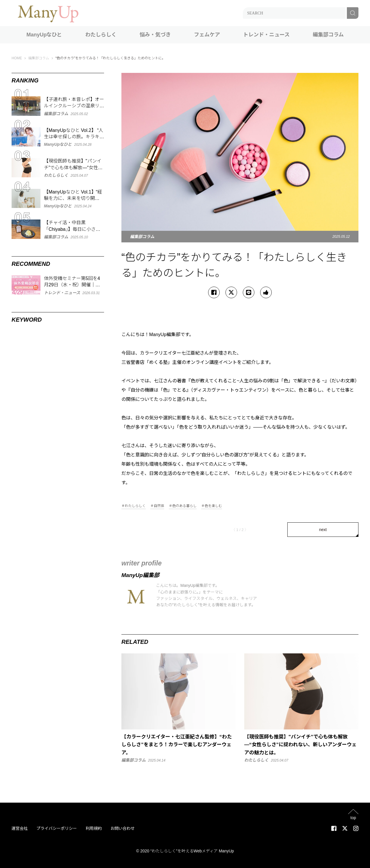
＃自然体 (157, 506)
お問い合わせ (123, 828)
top (353, 818)
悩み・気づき (155, 35)
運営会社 (20, 828)
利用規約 (94, 828)
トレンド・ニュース (266, 35)
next (323, 530)
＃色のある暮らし (183, 506)
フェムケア (207, 35)
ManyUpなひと (44, 35)
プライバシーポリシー (57, 828)
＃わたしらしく (134, 506)
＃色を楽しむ (212, 506)
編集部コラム (328, 35)
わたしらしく (101, 35)
